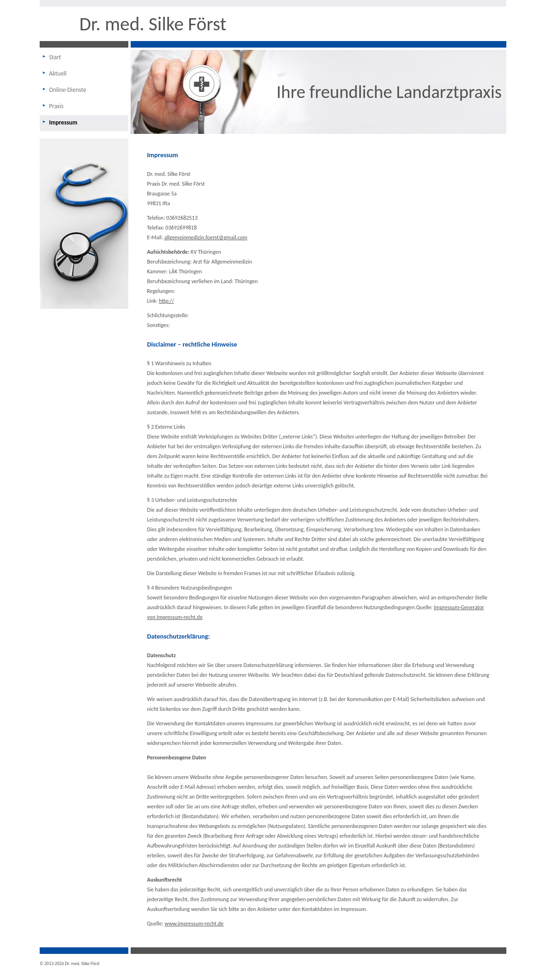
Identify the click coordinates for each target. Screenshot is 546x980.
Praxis (56, 106)
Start (55, 57)
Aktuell (58, 73)
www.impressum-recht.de (194, 924)
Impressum (63, 122)
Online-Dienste (68, 90)
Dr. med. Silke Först (153, 24)
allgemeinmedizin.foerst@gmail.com (206, 237)
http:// (166, 301)
